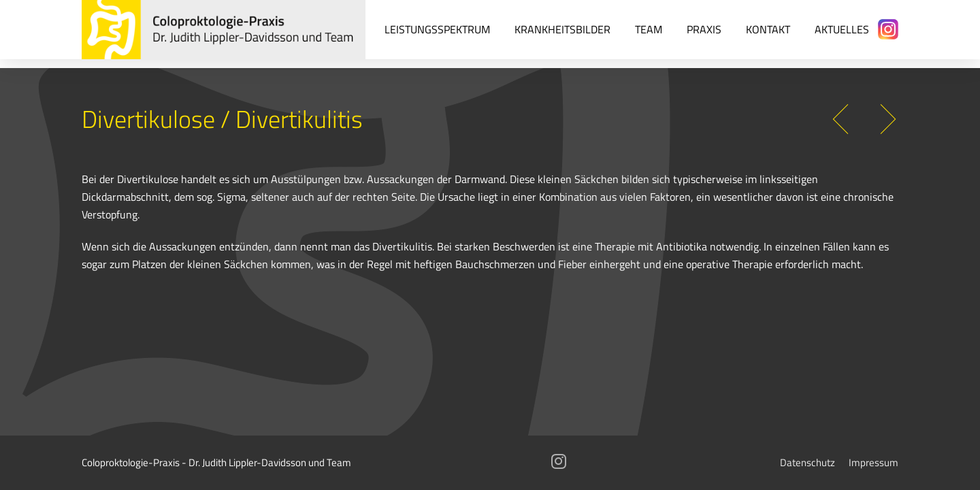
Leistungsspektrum (437, 29)
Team (649, 29)
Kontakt (768, 29)
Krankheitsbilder (562, 29)
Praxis (704, 29)
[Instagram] (888, 30)
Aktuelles (842, 29)
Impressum (873, 462)
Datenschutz (807, 462)
